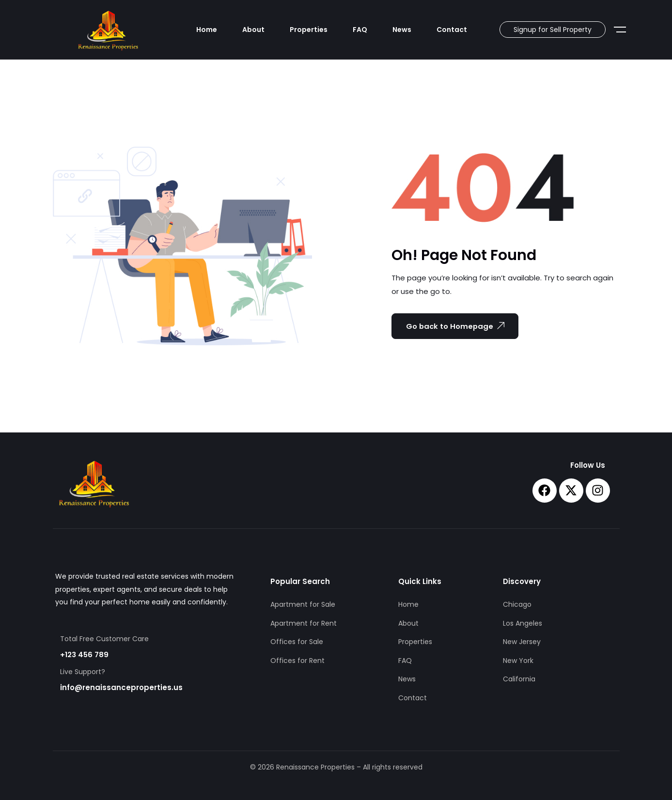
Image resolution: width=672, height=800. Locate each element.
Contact (452, 30)
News (402, 30)
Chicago (517, 604)
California (519, 679)
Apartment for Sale (303, 604)
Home (207, 30)
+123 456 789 (84, 654)
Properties (309, 30)
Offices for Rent (297, 661)
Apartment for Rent (304, 623)
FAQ (360, 30)
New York (518, 661)
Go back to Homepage (456, 326)
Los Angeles (523, 623)
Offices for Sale (297, 642)
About (253, 30)
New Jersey (522, 642)
